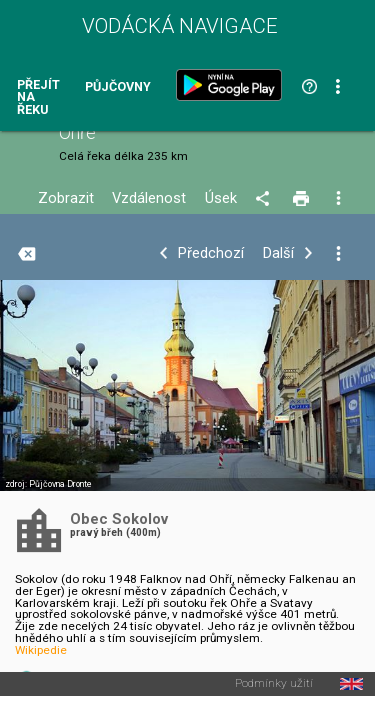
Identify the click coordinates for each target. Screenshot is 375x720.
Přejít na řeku (38, 98)
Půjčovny (118, 87)
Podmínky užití (274, 684)
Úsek (221, 198)
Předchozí (211, 253)
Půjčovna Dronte (60, 484)
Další (278, 253)
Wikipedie (41, 650)
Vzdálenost (149, 198)
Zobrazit (66, 198)
